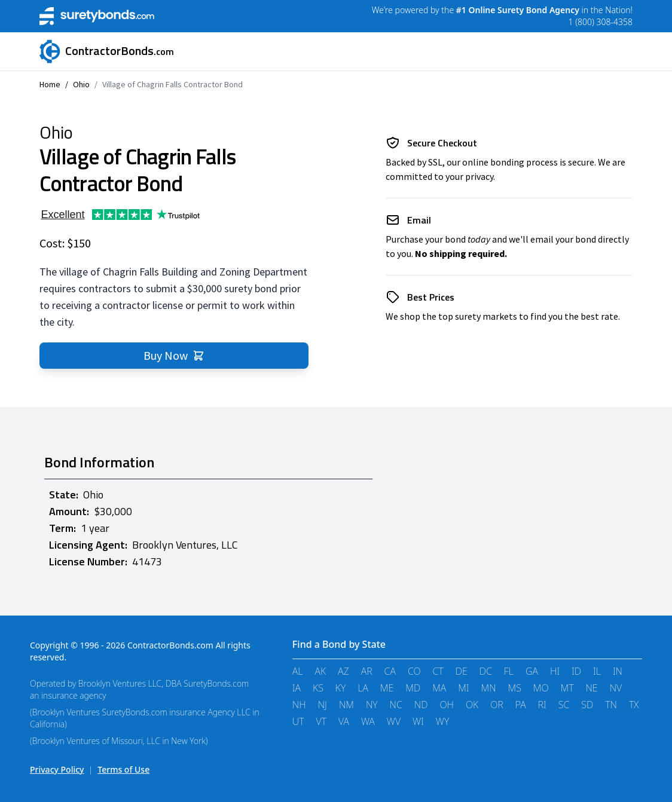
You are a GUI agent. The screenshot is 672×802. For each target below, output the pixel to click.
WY (442, 721)
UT (298, 721)
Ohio (81, 84)
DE (462, 671)
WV (394, 721)
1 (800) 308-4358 (601, 22)
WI (418, 721)
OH (447, 705)
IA (297, 688)
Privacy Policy (57, 769)
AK (320, 671)
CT (438, 671)
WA (368, 721)
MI (463, 688)
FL (509, 671)
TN (611, 705)
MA (439, 688)
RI (542, 705)
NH (299, 705)
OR (497, 705)
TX (634, 705)
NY (372, 705)
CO (414, 671)
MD (413, 688)
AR (367, 671)
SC (564, 705)
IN (618, 671)
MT (567, 688)
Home (50, 84)
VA (344, 721)
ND (421, 705)
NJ (323, 705)
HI (555, 671)
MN (489, 688)
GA (532, 671)
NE (591, 688)
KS (318, 688)
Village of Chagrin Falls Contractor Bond (172, 84)
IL (597, 671)
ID (576, 671)
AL (298, 671)
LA (363, 688)
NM (346, 705)
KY (340, 688)
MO (541, 688)
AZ (343, 671)
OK (472, 705)
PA (521, 705)
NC (396, 705)
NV (616, 688)
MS (515, 688)
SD (587, 705)
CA (390, 671)
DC (486, 671)
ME (387, 688)
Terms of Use (123, 769)
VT (321, 721)
